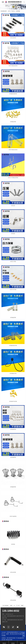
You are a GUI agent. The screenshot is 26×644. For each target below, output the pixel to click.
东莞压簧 (13, 206)
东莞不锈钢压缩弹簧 (13, 150)
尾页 (22, 606)
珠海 (7, 640)
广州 (16, 638)
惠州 (11, 640)
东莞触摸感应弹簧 (13, 346)
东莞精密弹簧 (13, 429)
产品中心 (13, 11)
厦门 (5, 640)
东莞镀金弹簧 (13, 122)
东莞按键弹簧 (13, 457)
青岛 (23, 638)
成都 (21, 638)
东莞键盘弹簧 (13, 318)
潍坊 (14, 638)
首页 (11, 606)
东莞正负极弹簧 (13, 516)
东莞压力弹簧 (13, 262)
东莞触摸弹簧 (13, 487)
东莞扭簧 (13, 234)
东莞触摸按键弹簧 (13, 94)
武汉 (9, 640)
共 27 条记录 (6, 606)
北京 (3, 640)
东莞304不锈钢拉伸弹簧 (13, 178)
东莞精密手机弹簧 (13, 401)
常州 (12, 638)
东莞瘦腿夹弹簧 (13, 373)
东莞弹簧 (18, 11)
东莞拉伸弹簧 (13, 572)
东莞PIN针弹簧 (13, 290)
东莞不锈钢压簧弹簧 (13, 66)
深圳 (8, 638)
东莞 (10, 638)
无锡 (19, 638)
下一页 (18, 606)
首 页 (9, 11)
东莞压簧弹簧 (13, 38)
